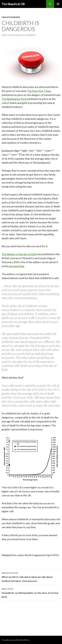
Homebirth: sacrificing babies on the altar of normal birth (31, 593)
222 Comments (28, 35)
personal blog (16, 266)
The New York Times (39, 91)
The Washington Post (14, 99)
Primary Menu (58, 4)
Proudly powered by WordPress (16, 640)
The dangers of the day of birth (19, 254)
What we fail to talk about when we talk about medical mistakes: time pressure (31, 577)
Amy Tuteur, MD (11, 35)
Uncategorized (11, 17)
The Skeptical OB (13, 4)
